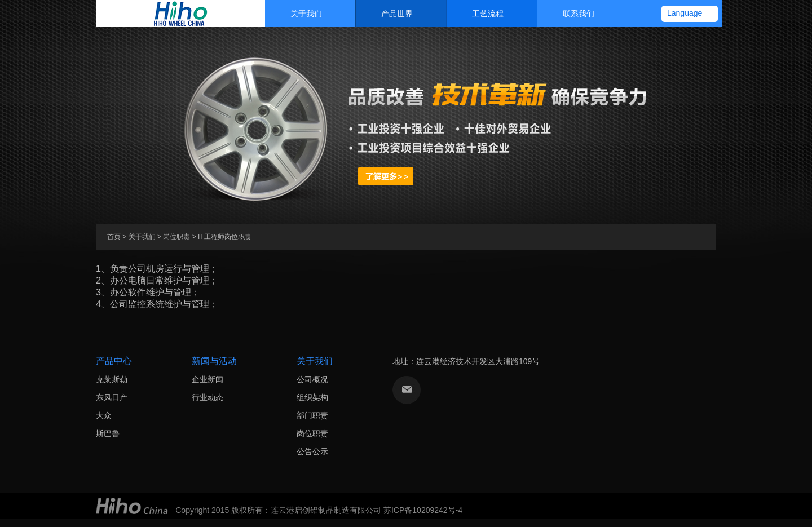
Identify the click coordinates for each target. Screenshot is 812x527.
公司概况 (312, 379)
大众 (104, 415)
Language (685, 13)
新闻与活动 (214, 361)
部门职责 (312, 415)
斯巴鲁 (108, 433)
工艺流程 (478, 14)
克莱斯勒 (112, 379)
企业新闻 (208, 379)
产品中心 (114, 361)
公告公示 (312, 451)
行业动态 (208, 397)
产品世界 (387, 14)
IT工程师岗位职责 (225, 237)
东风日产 (112, 397)
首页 (114, 237)
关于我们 (296, 14)
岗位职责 (176, 237)
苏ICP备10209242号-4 (423, 510)
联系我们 (569, 14)
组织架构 (312, 397)
